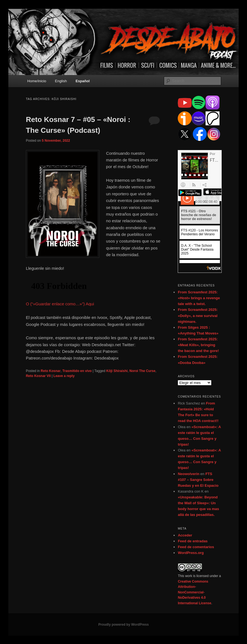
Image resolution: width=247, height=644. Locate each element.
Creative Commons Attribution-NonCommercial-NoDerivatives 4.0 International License (194, 592)
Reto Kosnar (50, 371)
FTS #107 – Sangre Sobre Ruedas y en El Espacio (198, 480)
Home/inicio (37, 81)
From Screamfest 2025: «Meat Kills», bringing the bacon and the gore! (198, 345)
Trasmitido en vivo (77, 371)
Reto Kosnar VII (38, 376)
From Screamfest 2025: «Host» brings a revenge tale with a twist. (199, 298)
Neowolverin (188, 474)
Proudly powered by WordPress (123, 625)
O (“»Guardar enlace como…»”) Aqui (60, 304)
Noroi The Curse (142, 371)
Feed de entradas (193, 541)
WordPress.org (191, 553)
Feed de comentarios (196, 547)
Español (83, 81)
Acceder (185, 535)
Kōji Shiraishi (117, 371)
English (61, 81)
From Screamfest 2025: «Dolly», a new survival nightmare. (198, 315)
